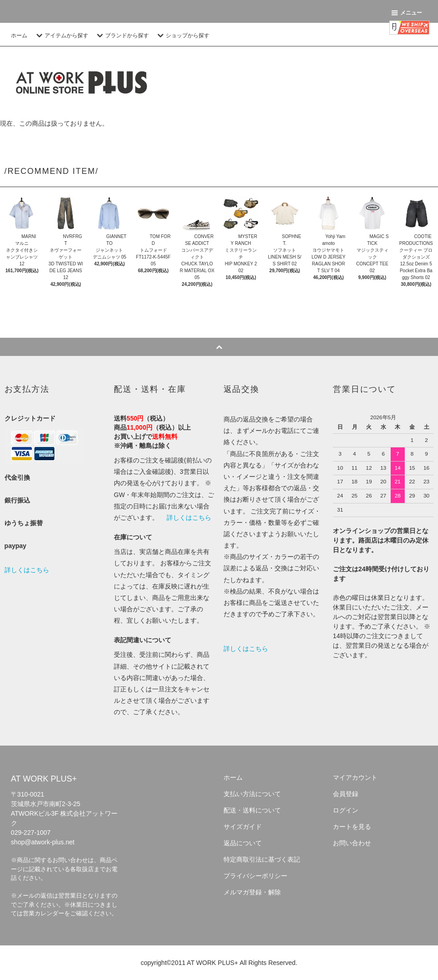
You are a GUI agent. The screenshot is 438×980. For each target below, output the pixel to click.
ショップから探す (182, 36)
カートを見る (352, 827)
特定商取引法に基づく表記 (262, 859)
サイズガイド (243, 827)
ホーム (19, 36)
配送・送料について (252, 810)
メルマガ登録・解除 (252, 892)
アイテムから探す (61, 36)
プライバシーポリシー (255, 876)
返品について (243, 843)
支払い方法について (252, 794)
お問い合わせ (352, 843)
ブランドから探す (122, 36)
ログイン (346, 810)
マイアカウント (355, 777)
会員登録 (346, 794)
